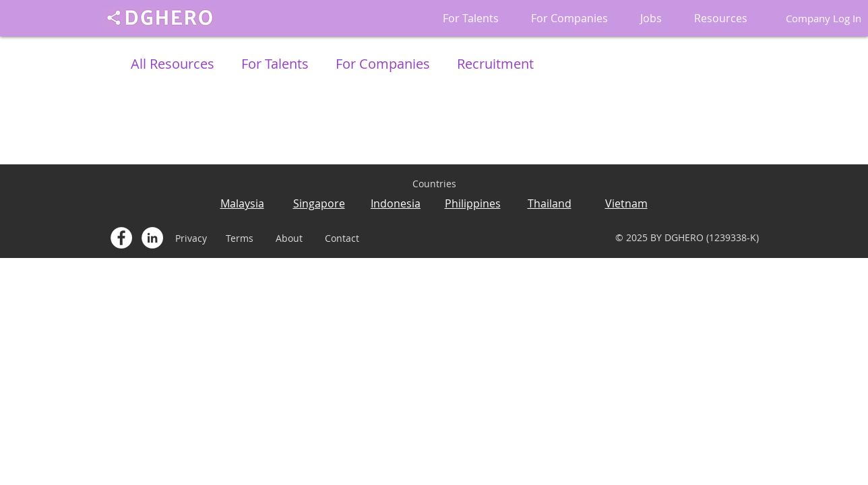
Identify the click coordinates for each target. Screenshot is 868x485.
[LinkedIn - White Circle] (152, 238)
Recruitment (495, 64)
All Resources (173, 64)
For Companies (383, 64)
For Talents (275, 64)
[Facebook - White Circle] (121, 238)
